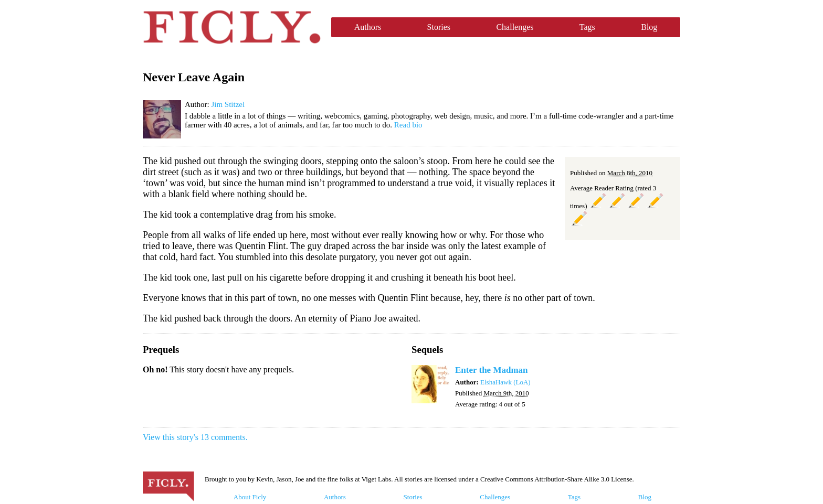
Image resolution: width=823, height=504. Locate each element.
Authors (368, 27)
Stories (439, 27)
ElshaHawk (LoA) (505, 382)
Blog (649, 27)
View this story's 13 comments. (195, 437)
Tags (587, 27)
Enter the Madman (492, 370)
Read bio (408, 125)
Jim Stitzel (228, 104)
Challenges (515, 27)
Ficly (232, 27)
